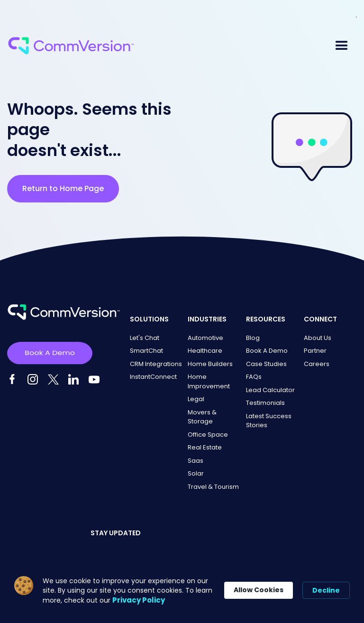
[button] (342, 46)
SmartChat (146, 351)
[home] (71, 46)
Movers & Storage (202, 417)
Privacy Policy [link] (139, 600)
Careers (317, 364)
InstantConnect (153, 377)
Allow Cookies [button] (259, 590)
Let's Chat (145, 338)
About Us (318, 338)
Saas (196, 461)
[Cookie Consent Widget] (182, 591)
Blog (253, 338)
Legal (196, 399)
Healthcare (205, 351)
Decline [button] (326, 590)
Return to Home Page (63, 188)
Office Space (208, 435)
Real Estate (205, 447)
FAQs (254, 377)
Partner (315, 351)
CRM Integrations (156, 364)
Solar (196, 473)
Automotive (205, 338)
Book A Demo (267, 351)
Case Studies (266, 364)
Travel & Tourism (213, 487)
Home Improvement (209, 381)
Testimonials (265, 403)
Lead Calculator (270, 390)
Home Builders (210, 364)
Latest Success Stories (269, 421)
